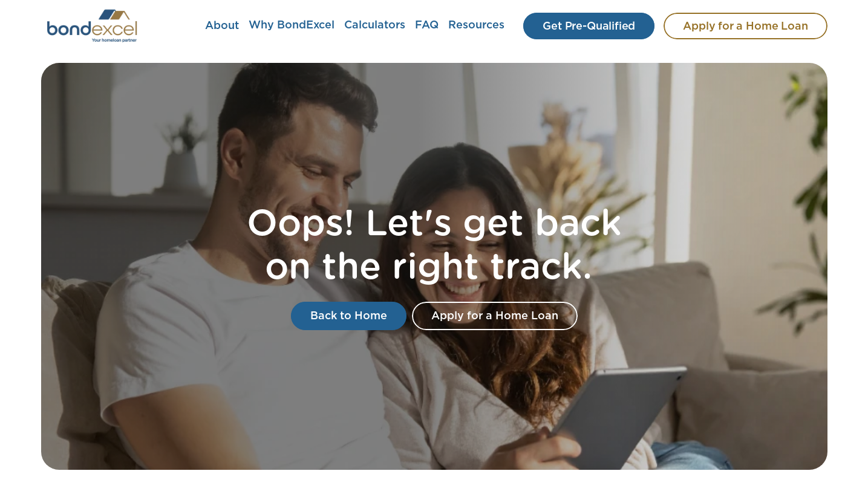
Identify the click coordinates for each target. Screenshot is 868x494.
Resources (476, 25)
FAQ (427, 25)
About (222, 26)
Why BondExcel (292, 25)
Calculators (375, 25)
